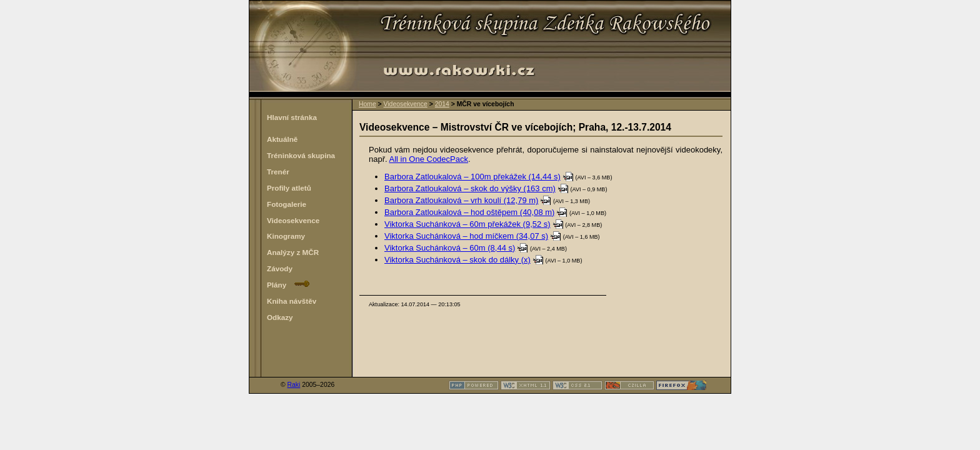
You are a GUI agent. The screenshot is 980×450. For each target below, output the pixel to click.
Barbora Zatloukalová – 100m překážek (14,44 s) (472, 177)
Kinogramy (286, 236)
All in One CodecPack (429, 159)
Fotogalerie (287, 204)
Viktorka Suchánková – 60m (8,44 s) (450, 248)
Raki (294, 385)
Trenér (278, 172)
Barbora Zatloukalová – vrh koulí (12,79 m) (461, 200)
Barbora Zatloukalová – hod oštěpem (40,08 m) (469, 212)
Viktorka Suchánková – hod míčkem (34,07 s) (466, 236)
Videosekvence (406, 104)
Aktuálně (282, 139)
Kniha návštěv (292, 301)
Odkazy (280, 317)
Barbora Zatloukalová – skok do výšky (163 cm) (470, 188)
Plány (288, 285)
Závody (280, 268)
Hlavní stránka (292, 117)
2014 (442, 104)
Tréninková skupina (301, 155)
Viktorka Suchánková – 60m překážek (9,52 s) (467, 224)
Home (367, 104)
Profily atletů (289, 188)
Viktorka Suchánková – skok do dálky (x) (457, 260)
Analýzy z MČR (293, 252)
